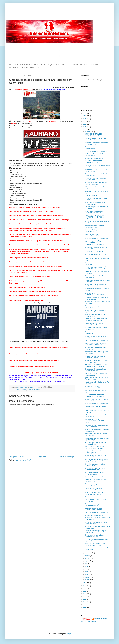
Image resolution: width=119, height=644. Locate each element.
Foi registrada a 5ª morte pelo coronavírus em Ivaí (94, 235)
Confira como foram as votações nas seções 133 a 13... (96, 155)
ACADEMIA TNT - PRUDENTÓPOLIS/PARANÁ (94, 294)
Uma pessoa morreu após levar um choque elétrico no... (95, 505)
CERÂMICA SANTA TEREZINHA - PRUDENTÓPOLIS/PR (95, 469)
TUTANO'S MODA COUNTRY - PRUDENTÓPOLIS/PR (94, 162)
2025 (85, 116)
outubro (88, 556)
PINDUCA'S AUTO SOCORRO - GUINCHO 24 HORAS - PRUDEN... (96, 447)
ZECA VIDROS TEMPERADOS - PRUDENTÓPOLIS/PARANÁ (95, 396)
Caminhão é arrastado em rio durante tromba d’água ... (96, 175)
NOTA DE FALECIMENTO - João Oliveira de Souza (95, 473)
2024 (85, 119)
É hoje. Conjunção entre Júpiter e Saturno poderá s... (95, 465)
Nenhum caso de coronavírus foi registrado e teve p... (95, 536)
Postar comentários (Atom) (23, 460)
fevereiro (88, 577)
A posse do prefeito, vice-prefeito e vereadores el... (95, 139)
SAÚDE (38, 390)
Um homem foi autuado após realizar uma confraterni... (96, 523)
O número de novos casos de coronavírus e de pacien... (94, 212)
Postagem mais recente (17, 457)
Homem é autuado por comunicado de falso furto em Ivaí (96, 485)
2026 (85, 113)
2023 (85, 121)
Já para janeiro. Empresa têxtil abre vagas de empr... (95, 203)
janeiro (87, 580)
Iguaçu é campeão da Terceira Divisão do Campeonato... (96, 379)
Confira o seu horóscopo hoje (94, 158)
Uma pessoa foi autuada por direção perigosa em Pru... (96, 311)
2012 (85, 602)
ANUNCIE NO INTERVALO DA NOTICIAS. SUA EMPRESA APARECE (94, 217)
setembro (88, 558)
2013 (85, 599)
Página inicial (42, 457)
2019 (85, 583)
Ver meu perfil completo (88, 622)
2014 (85, 596)
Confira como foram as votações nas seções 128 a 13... (96, 248)
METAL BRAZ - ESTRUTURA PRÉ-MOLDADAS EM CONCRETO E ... (96, 268)
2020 (85, 129)
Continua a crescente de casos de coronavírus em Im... (95, 357)
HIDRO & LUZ (89, 497)
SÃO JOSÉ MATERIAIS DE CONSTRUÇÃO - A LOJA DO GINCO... (95, 421)
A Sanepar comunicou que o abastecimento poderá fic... (94, 509)
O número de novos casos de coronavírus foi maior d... (94, 493)
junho (87, 566)
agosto (87, 561)
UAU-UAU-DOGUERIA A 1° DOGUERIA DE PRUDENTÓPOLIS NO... (97, 344)
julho (87, 564)
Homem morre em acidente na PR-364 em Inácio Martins (96, 361)
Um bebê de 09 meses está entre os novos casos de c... (96, 183)
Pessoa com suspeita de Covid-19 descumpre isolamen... (95, 489)
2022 (85, 124)
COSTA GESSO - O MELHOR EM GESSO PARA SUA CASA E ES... (96, 545)
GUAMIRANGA (31, 390)
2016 (85, 591)
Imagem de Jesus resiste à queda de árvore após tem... (96, 452)
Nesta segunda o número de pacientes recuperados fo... (96, 461)
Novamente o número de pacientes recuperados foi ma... (95, 370)
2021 (85, 127)
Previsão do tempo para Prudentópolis (96, 151)
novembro (88, 553)
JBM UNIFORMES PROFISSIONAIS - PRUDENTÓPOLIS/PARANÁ (96, 366)
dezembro (88, 132)
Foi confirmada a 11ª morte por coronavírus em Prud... (94, 324)
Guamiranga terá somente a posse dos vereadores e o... (97, 144)
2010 (85, 607)
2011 (85, 604)
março (87, 574)
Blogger (68, 634)
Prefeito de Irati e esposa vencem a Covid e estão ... (95, 179)
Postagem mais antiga (67, 457)
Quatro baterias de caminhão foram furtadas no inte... (95, 315)
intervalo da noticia (22, 387)
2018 (85, 586)
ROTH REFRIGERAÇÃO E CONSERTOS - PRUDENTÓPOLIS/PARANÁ (94, 243)
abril (87, 572)
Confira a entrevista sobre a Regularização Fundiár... (93, 387)
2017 (85, 588)
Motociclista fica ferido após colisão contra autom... (95, 407)
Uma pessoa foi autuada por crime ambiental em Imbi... (95, 285)
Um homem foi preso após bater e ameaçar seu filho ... (95, 227)
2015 (85, 594)
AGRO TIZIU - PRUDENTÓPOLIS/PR (96, 191)
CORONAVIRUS (22, 390)
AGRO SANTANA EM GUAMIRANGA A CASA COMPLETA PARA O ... (97, 320)
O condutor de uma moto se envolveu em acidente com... (96, 426)
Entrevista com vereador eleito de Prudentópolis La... (95, 195)
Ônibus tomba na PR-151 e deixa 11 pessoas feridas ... (96, 170)
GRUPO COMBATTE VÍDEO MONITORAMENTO (93, 135)
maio (87, 569)
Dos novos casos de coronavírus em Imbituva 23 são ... (96, 443)
